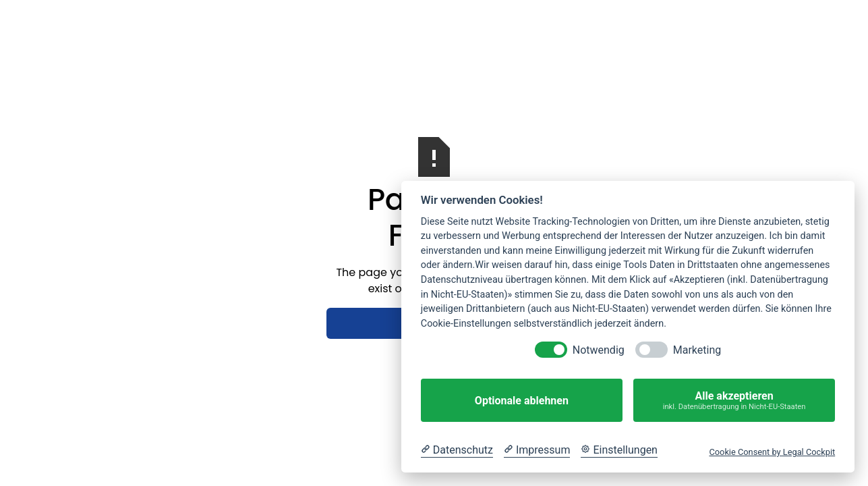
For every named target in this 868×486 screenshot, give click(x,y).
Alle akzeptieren (734, 401)
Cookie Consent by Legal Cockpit (772, 452)
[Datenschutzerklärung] (457, 450)
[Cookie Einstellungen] (619, 450)
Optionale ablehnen (522, 401)
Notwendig (599, 350)
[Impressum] (537, 450)
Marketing (697, 350)
